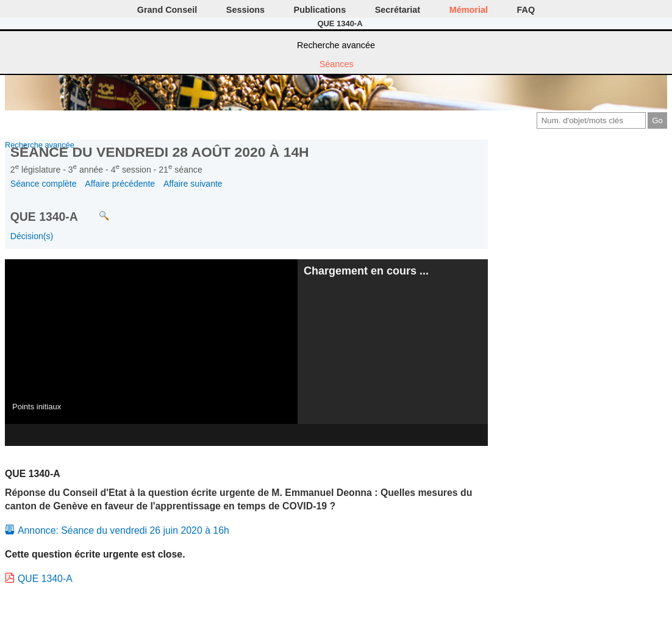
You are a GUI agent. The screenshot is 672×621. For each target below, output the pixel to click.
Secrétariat (398, 10)
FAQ (526, 10)
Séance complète (44, 184)
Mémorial (469, 10)
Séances (337, 64)
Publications (320, 10)
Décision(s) (32, 236)
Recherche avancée (336, 45)
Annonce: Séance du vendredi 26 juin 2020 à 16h (123, 530)
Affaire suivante (193, 184)
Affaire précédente (120, 184)
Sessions (245, 10)
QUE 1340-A (45, 579)
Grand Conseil (167, 10)
